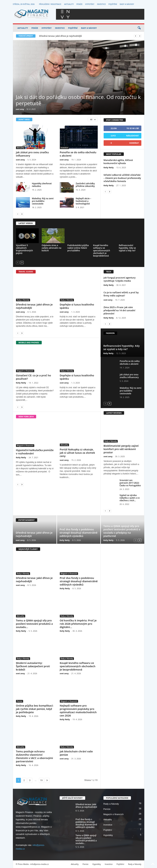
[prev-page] (18, 214)
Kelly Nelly (109, 167)
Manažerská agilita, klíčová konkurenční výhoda (118, 162)
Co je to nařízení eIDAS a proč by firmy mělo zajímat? (121, 294)
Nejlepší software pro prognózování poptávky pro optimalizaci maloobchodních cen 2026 (78, 710)
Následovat (133, 136)
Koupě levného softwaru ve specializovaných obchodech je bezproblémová (102, 251)
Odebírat (134, 143)
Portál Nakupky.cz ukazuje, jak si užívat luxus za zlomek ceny (77, 453)
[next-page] (22, 214)
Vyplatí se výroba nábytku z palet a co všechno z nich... (130, 498)
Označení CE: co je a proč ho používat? (34, 377)
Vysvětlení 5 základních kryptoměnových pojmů (25, 249)
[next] (140, 36)
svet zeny (20, 109)
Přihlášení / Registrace (50, 4)
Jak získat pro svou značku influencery (32, 154)
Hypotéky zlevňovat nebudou (42, 185)
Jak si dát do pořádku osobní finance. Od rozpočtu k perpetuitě (78, 100)
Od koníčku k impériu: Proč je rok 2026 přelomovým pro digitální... (78, 624)
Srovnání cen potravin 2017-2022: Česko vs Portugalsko (130, 483)
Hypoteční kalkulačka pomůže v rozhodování (35, 452)
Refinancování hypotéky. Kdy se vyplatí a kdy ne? (127, 248)
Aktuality (69, 4)
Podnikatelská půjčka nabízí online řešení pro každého (78, 248)
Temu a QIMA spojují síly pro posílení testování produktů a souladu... (34, 624)
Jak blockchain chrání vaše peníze (76, 753)
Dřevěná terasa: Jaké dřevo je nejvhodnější (61, 36)
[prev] (136, 36)
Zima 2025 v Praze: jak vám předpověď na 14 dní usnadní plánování (119, 310)
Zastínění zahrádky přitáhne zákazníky (85, 185)
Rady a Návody (127, 4)
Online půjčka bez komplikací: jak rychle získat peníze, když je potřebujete (35, 709)
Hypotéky (90, 4)
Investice (101, 4)
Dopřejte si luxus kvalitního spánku (77, 306)
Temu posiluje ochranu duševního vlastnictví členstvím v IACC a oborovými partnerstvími (35, 756)
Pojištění (113, 4)
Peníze (80, 4)
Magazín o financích (25, 371)
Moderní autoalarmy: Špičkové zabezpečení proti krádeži (33, 666)
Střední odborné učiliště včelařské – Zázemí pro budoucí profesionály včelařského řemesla (122, 178)
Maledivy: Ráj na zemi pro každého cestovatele (43, 201)
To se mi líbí (133, 128)
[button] (139, 28)
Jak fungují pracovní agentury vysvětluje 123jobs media (120, 279)
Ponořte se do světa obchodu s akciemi (78, 154)
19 (41, 780)
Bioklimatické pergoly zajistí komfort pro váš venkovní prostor (121, 449)
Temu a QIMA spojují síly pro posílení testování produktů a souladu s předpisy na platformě (122, 531)
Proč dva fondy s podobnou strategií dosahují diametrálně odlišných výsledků (79, 533)
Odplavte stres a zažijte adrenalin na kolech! (52, 248)
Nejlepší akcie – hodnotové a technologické (84, 201)
